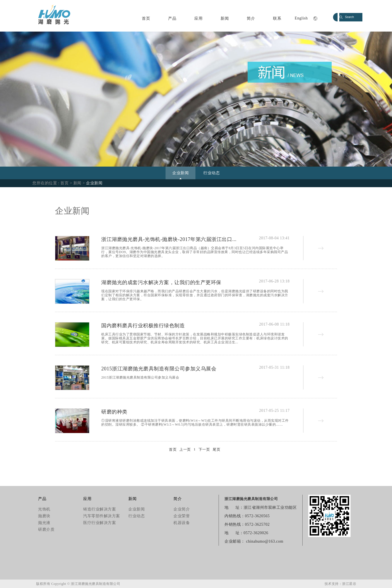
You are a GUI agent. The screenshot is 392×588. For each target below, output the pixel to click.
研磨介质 (46, 530)
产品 (172, 18)
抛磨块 (44, 516)
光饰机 (44, 509)
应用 (198, 18)
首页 (146, 18)
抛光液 (44, 523)
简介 (251, 18)
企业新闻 (180, 173)
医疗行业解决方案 (100, 523)
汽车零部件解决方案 (102, 516)
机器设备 (182, 523)
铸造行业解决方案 (100, 509)
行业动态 (212, 173)
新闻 (225, 18)
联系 (277, 18)
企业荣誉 (182, 516)
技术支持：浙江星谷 (341, 584)
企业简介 (182, 509)
